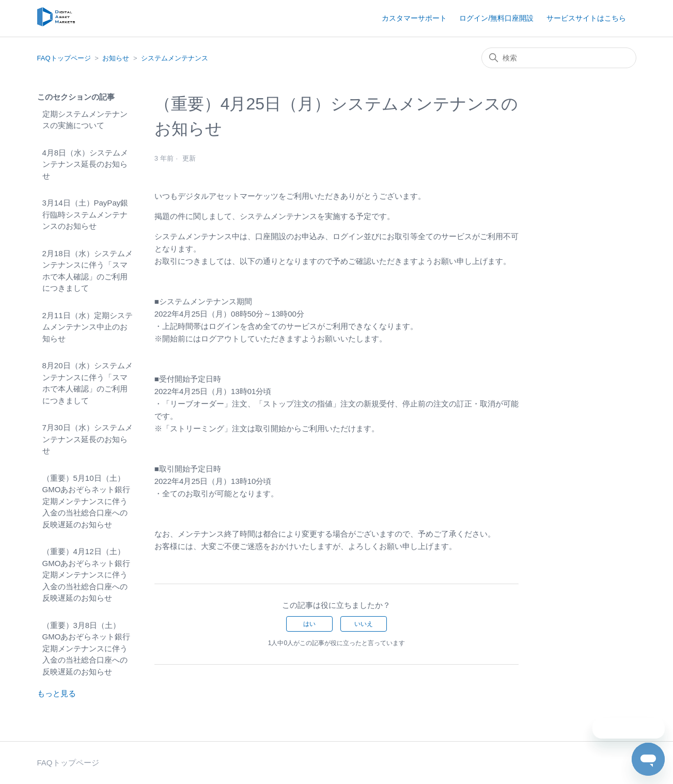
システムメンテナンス (175, 58)
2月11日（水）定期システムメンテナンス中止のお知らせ (88, 327)
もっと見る (57, 693)
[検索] (559, 58)
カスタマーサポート (414, 18)
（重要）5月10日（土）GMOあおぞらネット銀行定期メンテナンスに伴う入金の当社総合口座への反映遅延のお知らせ (87, 501)
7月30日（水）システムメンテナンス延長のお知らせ (88, 439)
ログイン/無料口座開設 (496, 18)
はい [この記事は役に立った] (309, 624)
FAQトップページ (64, 58)
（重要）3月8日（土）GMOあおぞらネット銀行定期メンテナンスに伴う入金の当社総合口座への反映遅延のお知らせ (87, 648)
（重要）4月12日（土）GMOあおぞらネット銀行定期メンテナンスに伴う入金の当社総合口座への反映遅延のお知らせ (87, 575)
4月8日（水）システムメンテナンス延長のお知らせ (85, 164)
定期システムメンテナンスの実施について (85, 120)
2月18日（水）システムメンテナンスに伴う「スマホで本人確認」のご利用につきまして (88, 271)
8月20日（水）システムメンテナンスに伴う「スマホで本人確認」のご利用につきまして (88, 383)
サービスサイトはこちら (586, 18)
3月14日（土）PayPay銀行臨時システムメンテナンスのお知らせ (85, 214)
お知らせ (116, 58)
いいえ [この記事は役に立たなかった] (364, 624)
